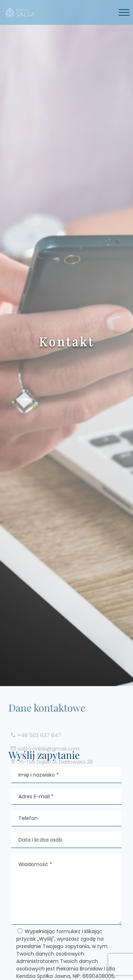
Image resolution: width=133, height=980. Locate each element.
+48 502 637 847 (39, 739)
